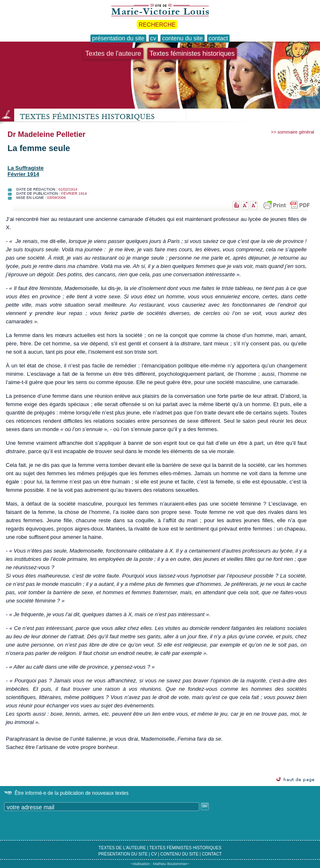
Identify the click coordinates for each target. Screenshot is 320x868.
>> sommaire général (292, 132)
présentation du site (123, 854)
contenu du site (180, 854)
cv (154, 854)
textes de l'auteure (122, 848)
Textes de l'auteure (113, 53)
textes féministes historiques (185, 848)
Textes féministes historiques (192, 53)
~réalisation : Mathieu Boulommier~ (160, 864)
